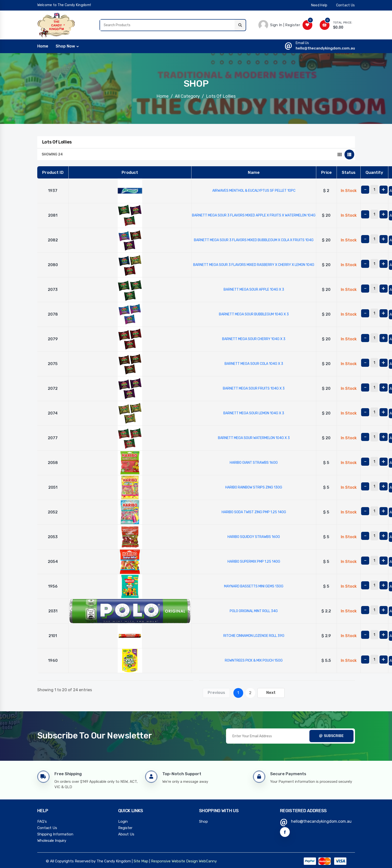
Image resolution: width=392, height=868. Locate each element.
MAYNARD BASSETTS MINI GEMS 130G (254, 586)
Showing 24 (52, 154)
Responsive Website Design (174, 861)
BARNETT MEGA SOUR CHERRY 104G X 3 (254, 339)
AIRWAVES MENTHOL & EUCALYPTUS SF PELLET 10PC (254, 190)
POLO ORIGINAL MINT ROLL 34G (254, 611)
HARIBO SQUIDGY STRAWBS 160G (254, 536)
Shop (203, 821)
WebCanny (208, 861)
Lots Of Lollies (221, 96)
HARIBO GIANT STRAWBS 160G (254, 462)
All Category (187, 96)
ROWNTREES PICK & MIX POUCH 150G (254, 660)
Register (125, 827)
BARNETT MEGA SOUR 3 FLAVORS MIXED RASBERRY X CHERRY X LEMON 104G (254, 264)
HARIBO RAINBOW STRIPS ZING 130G (254, 487)
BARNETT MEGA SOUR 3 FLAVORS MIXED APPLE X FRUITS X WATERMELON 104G (254, 215)
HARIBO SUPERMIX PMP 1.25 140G (254, 561)
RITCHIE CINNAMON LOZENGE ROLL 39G (254, 635)
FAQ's (42, 821)
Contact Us (47, 827)
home (43, 46)
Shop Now (65, 46)
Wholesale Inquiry (52, 840)
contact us (346, 5)
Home (163, 96)
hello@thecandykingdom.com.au (325, 48)
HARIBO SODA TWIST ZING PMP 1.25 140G (254, 512)
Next (271, 692)
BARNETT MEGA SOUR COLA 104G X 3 (254, 363)
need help (319, 5)
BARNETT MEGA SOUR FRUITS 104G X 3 (254, 388)
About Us (126, 834)
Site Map (141, 861)
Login (123, 821)
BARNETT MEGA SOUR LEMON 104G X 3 (254, 413)
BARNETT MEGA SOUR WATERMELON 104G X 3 (254, 437)
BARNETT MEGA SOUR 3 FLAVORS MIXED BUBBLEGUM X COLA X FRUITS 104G (254, 240)
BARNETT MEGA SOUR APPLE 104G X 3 (254, 289)
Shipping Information (55, 834)
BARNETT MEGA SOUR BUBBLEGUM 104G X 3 (254, 314)
